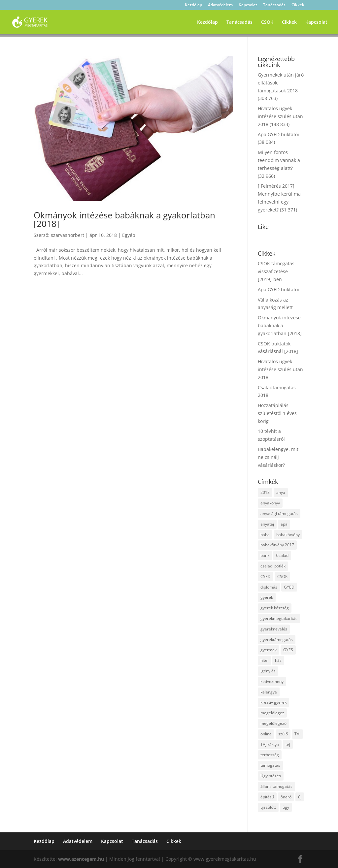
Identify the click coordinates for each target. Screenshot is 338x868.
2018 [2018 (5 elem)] (265, 492)
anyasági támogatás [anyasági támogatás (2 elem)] (279, 514)
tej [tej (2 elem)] (288, 744)
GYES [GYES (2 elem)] (288, 650)
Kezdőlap (193, 5)
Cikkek (298, 5)
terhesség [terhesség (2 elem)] (270, 755)
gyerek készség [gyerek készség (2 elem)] (275, 608)
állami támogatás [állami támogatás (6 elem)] (276, 786)
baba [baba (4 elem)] (265, 535)
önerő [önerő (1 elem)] (286, 797)
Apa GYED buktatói (278, 134)
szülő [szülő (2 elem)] (283, 734)
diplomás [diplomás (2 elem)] (269, 587)
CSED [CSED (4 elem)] (266, 577)
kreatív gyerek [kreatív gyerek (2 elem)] (273, 702)
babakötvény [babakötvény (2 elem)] (288, 535)
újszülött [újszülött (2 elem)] (268, 807)
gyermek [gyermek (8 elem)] (269, 650)
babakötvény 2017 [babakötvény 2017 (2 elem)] (277, 545)
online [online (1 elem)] (266, 734)
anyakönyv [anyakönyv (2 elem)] (270, 503)
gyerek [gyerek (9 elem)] (267, 597)
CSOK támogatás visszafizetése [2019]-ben (276, 271)
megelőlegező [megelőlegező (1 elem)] (273, 723)
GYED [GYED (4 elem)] (289, 587)
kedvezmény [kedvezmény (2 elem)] (272, 681)
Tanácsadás (274, 5)
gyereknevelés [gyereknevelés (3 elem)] (274, 629)
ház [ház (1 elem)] (278, 660)
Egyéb (129, 235)
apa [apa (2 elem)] (284, 524)
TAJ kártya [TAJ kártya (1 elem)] (270, 744)
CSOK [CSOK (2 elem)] (282, 577)
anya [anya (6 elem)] (281, 492)
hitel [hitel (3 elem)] (264, 660)
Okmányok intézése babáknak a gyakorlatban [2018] (124, 219)
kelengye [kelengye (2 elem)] (269, 692)
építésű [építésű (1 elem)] (267, 797)
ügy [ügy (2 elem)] (286, 807)
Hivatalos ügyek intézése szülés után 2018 (280, 116)
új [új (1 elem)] (300, 797)
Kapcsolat (248, 5)
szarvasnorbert (68, 235)
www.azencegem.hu (81, 859)
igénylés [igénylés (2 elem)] (268, 671)
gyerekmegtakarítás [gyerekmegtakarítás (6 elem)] (279, 618)
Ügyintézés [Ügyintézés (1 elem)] (271, 776)
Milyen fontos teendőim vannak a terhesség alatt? (279, 160)
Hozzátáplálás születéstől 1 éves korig (277, 413)
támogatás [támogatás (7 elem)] (270, 765)
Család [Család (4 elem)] (282, 555)
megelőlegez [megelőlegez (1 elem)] (272, 713)
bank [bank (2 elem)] (265, 555)
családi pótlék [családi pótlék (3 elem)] (273, 566)
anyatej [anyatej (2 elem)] (267, 524)
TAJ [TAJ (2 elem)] (297, 734)
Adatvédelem (220, 5)
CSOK (267, 22)
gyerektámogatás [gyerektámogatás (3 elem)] (277, 640)
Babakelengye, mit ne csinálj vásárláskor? (278, 457)
